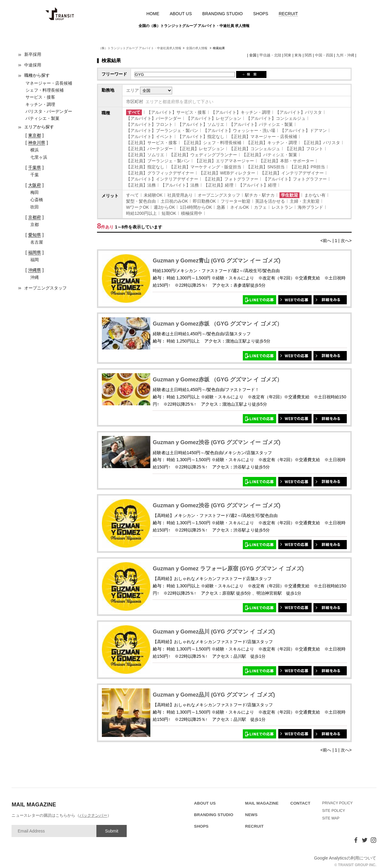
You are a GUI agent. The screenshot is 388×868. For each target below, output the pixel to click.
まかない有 (315, 195)
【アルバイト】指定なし (201, 137)
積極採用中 (192, 213)
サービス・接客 (40, 97)
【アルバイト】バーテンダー (154, 118)
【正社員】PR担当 (307, 167)
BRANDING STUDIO (222, 14)
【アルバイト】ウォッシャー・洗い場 (239, 130)
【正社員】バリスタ (321, 143)
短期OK (169, 213)
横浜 (35, 150)
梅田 (35, 192)
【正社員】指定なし (145, 167)
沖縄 (35, 277)
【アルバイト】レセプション (214, 118)
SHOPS (261, 14)
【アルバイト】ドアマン (303, 130)
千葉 (35, 175)
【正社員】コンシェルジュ (255, 149)
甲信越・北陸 (270, 55)
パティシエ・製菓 (42, 118)
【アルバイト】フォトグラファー (295, 179)
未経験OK (153, 195)
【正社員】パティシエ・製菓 (269, 155)
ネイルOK (239, 207)
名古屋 (37, 242)
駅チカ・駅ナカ (260, 195)
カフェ (260, 207)
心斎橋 (37, 200)
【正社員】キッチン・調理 (272, 143)
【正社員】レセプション (201, 149)
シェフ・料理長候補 (45, 90)
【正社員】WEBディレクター (227, 173)
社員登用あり (180, 195)
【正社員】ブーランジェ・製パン (158, 161)
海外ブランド (310, 207)
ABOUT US (181, 14)
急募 (221, 207)
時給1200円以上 (141, 213)
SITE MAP (331, 818)
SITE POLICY (334, 811)
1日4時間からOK (196, 207)
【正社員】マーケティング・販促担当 (205, 167)
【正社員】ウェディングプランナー (203, 155)
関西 (308, 55)
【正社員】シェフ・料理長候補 (212, 143)
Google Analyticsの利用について (345, 858)
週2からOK (164, 207)
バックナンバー (93, 815)
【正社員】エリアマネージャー (224, 161)
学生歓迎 (289, 195)
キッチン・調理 (40, 104)
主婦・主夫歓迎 (305, 201)
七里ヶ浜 (39, 157)
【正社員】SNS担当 (265, 167)
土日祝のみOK (174, 201)
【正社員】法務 (141, 185)
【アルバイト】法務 (180, 185)
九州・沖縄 (345, 55)
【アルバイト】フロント (149, 124)
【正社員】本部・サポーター (286, 161)
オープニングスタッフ (45, 288)
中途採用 (33, 65)
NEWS (251, 815)
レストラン (282, 207)
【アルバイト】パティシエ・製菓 (261, 124)
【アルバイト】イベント (149, 137)
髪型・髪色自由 (141, 201)
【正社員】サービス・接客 (152, 143)
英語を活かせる (270, 201)
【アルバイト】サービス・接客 (176, 112)
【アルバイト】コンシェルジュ (276, 118)
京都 (35, 225)
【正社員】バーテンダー (149, 149)
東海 (298, 55)
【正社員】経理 (219, 185)
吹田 (35, 207)
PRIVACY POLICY (338, 803)
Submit (112, 831)
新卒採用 (33, 54)
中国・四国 (324, 55)
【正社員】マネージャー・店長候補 (263, 137)
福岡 (35, 260)
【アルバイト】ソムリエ (201, 124)
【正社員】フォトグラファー (231, 179)
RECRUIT (288, 14)
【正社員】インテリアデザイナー (292, 173)
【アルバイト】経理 (257, 185)
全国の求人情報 (197, 48)
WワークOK (137, 207)
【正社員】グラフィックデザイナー (160, 173)
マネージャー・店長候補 (49, 83)
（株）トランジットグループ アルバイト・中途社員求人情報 (140, 48)
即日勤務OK (204, 201)
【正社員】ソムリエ (145, 155)
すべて (134, 112)
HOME (153, 14)
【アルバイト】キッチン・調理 (241, 112)
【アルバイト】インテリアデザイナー (162, 179)
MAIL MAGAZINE (262, 803)
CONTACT (300, 803)
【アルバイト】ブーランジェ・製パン (162, 130)
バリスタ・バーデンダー (49, 111)
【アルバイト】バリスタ (299, 112)
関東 (288, 55)
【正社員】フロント (304, 149)
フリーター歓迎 (236, 201)
